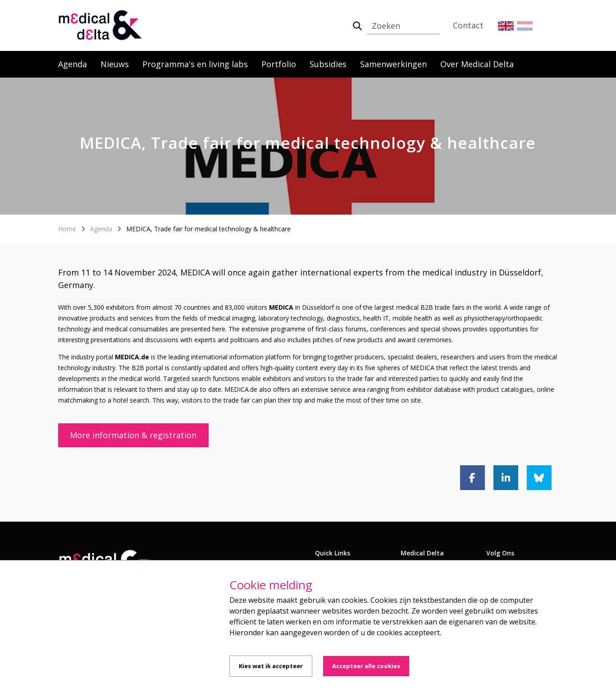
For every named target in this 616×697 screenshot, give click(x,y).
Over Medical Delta (477, 64)
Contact (468, 25)
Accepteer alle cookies (366, 666)
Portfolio (279, 64)
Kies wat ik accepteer (271, 666)
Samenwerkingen (393, 64)
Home (67, 229)
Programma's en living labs (195, 64)
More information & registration (133, 435)
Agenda (73, 64)
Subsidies (328, 64)
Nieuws (115, 64)
